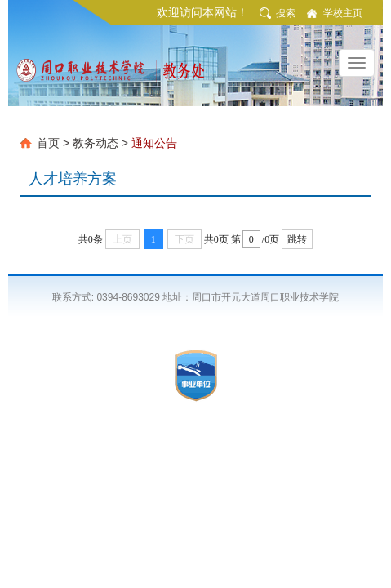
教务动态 (96, 143)
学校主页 (343, 13)
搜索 (286, 13)
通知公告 (154, 143)
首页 (48, 143)
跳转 (297, 239)
